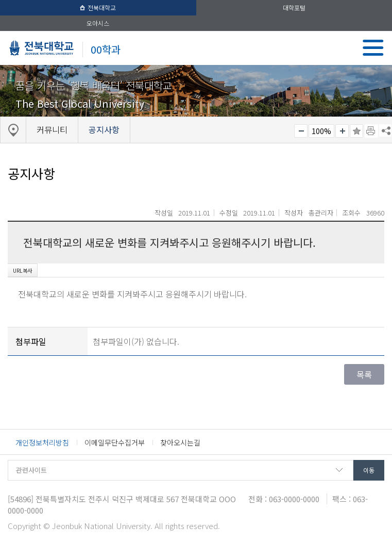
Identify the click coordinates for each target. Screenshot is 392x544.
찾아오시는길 (180, 442)
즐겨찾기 (356, 131)
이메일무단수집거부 (115, 442)
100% (321, 131)
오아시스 (98, 23)
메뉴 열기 (373, 48)
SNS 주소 (385, 130)
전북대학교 (98, 7)
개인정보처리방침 (42, 442)
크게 (342, 131)
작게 (301, 131)
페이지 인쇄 (371, 131)
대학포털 (294, 7)
